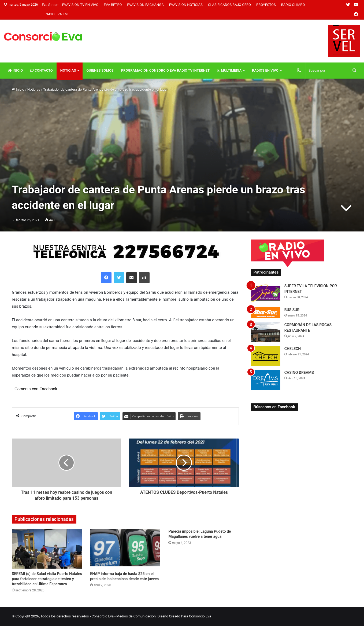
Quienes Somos (100, 70)
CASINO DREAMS (299, 373)
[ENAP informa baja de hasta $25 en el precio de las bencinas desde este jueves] (125, 549)
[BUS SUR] (266, 313)
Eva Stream (51, 5)
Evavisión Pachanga (145, 5)
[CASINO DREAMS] (266, 380)
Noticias (68, 70)
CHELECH (293, 349)
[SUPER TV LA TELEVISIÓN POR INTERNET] (266, 293)
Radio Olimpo (293, 5)
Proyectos (266, 5)
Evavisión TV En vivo (80, 5)
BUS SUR (292, 310)
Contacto (42, 70)
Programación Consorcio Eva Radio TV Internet (165, 70)
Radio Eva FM (56, 14)
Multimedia (229, 70)
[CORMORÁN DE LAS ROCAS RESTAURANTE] (266, 332)
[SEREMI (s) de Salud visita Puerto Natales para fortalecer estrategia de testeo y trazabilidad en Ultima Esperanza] (47, 549)
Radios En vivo (265, 70)
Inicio (15, 70)
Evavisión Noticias (186, 5)
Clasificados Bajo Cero (229, 5)
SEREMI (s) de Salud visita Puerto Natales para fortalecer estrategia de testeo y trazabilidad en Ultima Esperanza (47, 579)
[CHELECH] (266, 356)
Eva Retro (113, 5)
